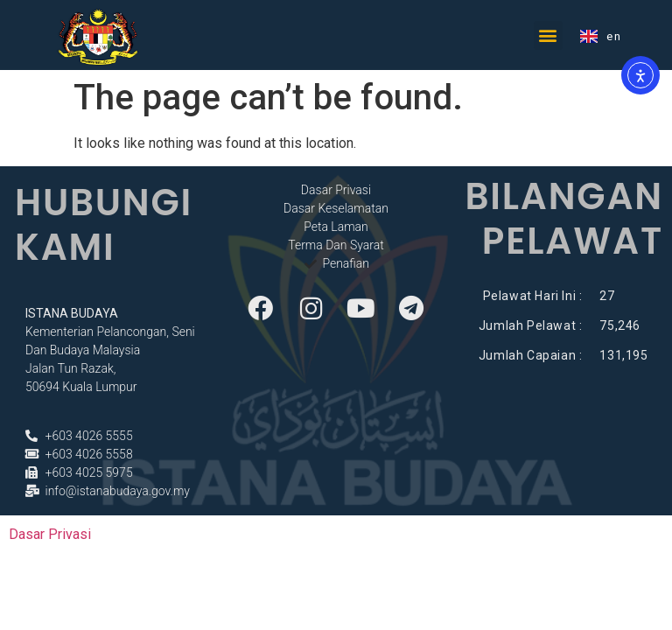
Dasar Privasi (50, 534)
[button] (548, 35)
